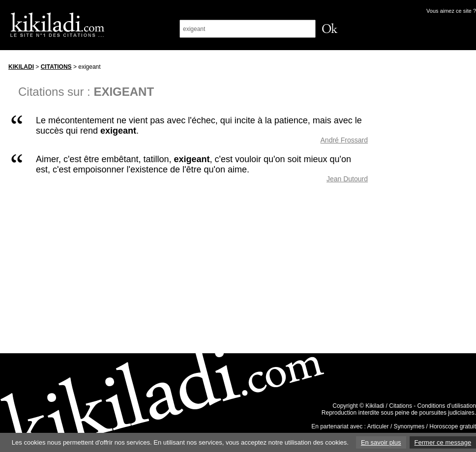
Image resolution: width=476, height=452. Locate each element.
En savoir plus (381, 442)
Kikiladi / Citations (389, 406)
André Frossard (344, 140)
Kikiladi (21, 67)
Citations (56, 67)
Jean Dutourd (347, 179)
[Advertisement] (431, 206)
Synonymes (409, 426)
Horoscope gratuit (453, 426)
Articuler (378, 426)
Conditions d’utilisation (447, 406)
